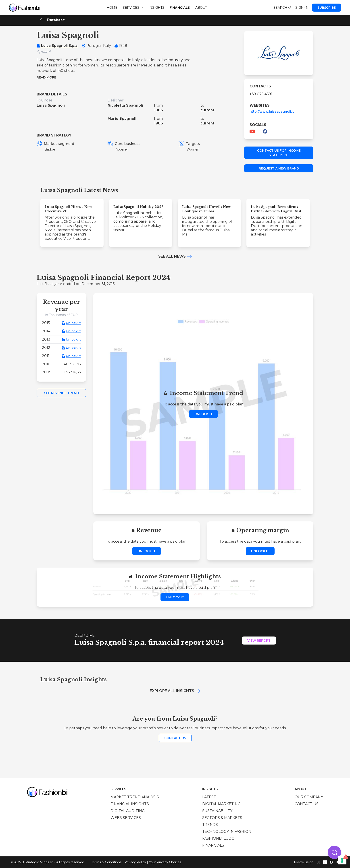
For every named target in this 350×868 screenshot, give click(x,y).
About (201, 8)
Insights (156, 8)
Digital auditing (128, 811)
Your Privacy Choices (165, 862)
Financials (180, 8)
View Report (259, 641)
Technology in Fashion (227, 832)
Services (133, 8)
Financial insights (130, 804)
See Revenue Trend (61, 393)
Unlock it (73, 323)
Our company (309, 797)
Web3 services (126, 818)
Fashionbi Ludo (218, 838)
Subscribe (327, 8)
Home (112, 8)
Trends (210, 825)
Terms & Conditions (106, 862)
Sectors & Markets (222, 818)
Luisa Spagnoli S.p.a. (60, 46)
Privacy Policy (135, 862)
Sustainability (217, 811)
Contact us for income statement (279, 153)
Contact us (175, 738)
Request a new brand (279, 168)
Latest (209, 797)
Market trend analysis (135, 797)
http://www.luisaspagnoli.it (272, 112)
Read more (46, 77)
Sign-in (302, 8)
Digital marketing (221, 804)
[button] (334, 852)
